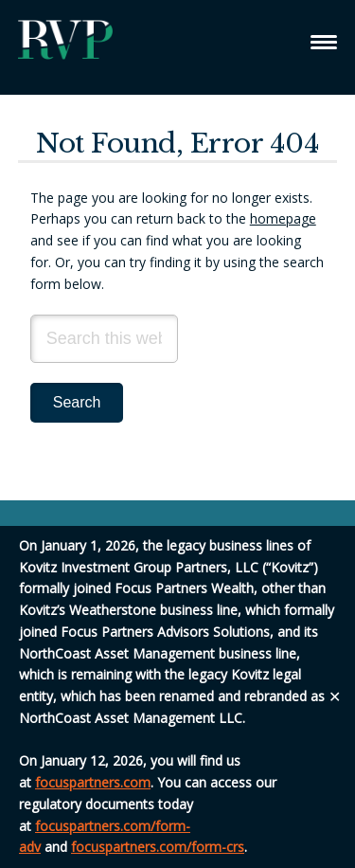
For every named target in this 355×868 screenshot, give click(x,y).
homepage (283, 218)
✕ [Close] (335, 697)
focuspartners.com (93, 782)
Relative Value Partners (65, 47)
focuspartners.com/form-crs (158, 847)
